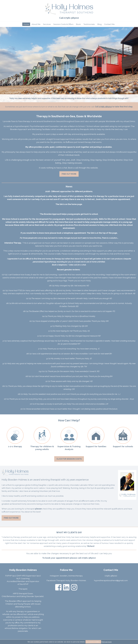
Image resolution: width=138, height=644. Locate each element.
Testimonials (89, 24)
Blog (99, 24)
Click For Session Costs (69, 459)
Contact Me (109, 24)
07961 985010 (71, 18)
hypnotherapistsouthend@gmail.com (111, 580)
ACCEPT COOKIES (93, 642)
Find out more (107, 642)
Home (26, 24)
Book (78, 24)
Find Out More (69, 174)
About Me (36, 24)
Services (47, 24)
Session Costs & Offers (63, 24)
